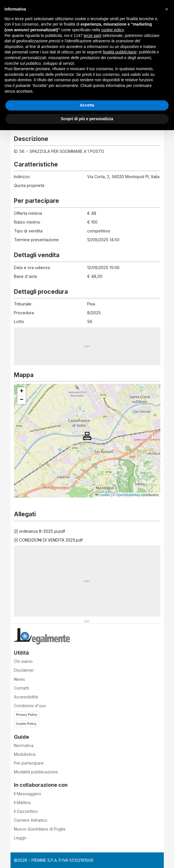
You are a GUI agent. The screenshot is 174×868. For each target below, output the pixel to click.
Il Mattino (22, 803)
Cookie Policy (26, 724)
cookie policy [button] (113, 30)
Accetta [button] (87, 105)
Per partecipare (29, 763)
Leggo (20, 838)
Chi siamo (23, 661)
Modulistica (25, 754)
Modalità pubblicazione (36, 772)
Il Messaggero (28, 794)
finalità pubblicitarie (120, 52)
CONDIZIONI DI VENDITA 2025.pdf (48, 540)
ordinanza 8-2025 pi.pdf (39, 531)
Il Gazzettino (26, 811)
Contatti (21, 688)
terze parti (93, 36)
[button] (87, 436)
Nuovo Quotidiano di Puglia (40, 829)
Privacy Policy (27, 715)
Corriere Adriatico (31, 820)
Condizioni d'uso (30, 706)
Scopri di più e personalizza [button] (87, 119)
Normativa (24, 745)
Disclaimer (24, 670)
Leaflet (102, 495)
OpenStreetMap (128, 495)
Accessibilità (26, 697)
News (19, 679)
